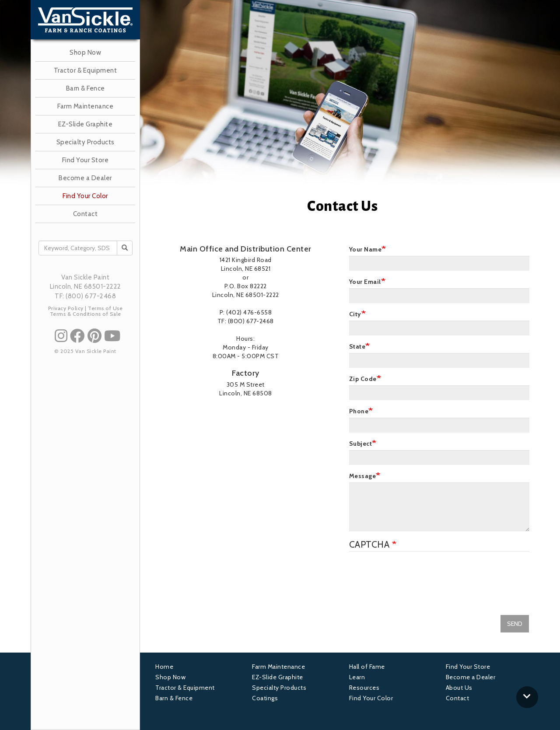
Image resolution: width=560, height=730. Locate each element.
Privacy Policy (66, 308)
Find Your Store (86, 160)
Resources (364, 688)
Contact (86, 214)
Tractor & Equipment (86, 70)
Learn (357, 677)
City (355, 314)
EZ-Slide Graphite (86, 124)
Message (363, 476)
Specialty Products (86, 142)
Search (127, 248)
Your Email (365, 282)
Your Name (366, 249)
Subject (361, 444)
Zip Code (363, 379)
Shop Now (85, 52)
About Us (459, 688)
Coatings (265, 698)
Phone (359, 411)
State (357, 346)
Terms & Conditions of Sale (86, 314)
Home (164, 667)
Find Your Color (85, 196)
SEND (515, 624)
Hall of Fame (367, 667)
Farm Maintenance (85, 106)
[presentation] (416, 577)
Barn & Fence (86, 88)
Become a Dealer (85, 178)
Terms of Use (105, 308)
